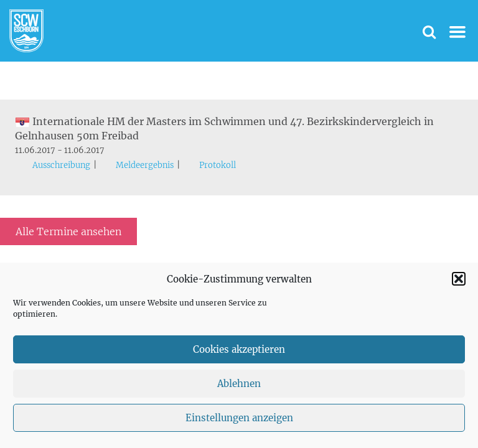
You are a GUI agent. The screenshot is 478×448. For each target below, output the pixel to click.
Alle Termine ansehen (68, 231)
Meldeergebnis (145, 165)
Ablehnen (239, 384)
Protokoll (218, 165)
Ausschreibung (61, 165)
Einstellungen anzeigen (239, 418)
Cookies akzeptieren (239, 349)
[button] (459, 279)
